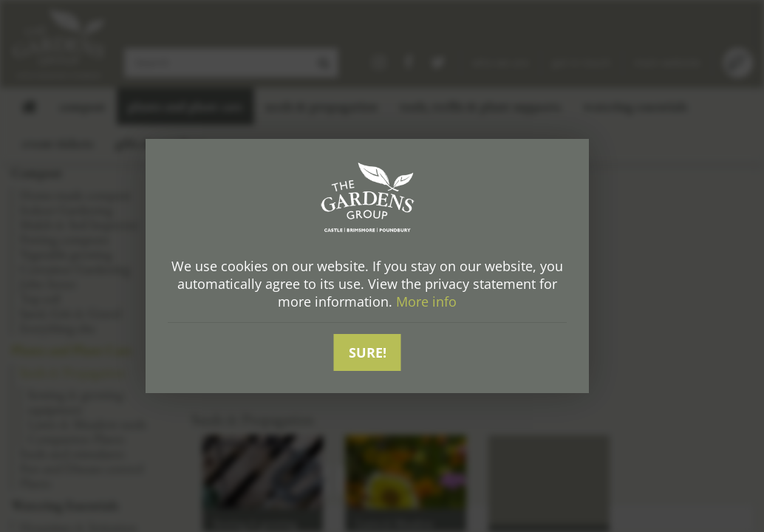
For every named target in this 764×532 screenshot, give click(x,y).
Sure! (368, 352)
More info (426, 302)
